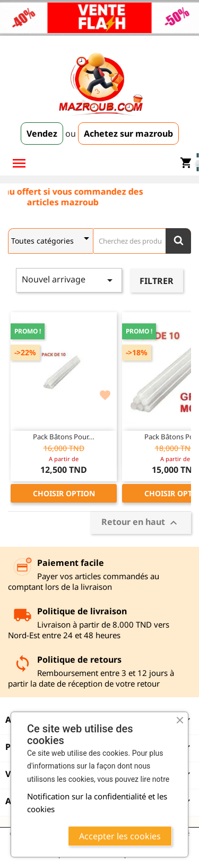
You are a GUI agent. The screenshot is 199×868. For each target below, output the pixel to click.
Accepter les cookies (120, 836)
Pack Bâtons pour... (64, 437)
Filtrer (157, 281)
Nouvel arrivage (69, 280)
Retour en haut (141, 523)
